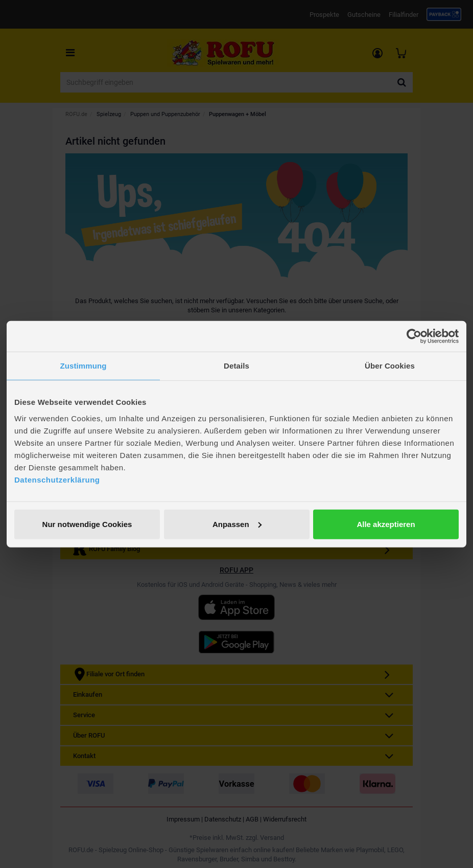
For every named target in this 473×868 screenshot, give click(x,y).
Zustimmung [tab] (84, 366)
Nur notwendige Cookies (87, 524)
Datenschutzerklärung (57, 479)
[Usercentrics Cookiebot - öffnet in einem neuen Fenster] (414, 336)
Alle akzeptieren (386, 524)
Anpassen (237, 524)
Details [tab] (236, 366)
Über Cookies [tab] (390, 366)
